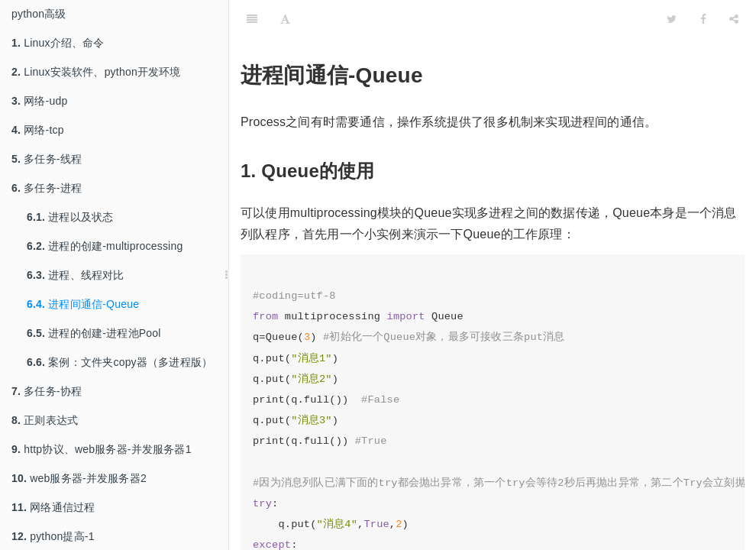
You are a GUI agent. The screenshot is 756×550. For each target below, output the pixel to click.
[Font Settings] (285, 19)
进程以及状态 (70, 217)
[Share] (734, 19)
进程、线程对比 (76, 275)
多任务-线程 (47, 159)
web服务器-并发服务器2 (79, 478)
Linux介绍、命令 (58, 43)
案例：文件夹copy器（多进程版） (120, 362)
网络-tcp (38, 130)
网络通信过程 (53, 507)
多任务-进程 (47, 188)
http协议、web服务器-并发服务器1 (102, 449)
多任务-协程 (47, 391)
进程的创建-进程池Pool (94, 333)
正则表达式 (45, 420)
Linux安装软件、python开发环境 (96, 72)
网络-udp (39, 101)
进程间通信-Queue (83, 304)
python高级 (39, 14)
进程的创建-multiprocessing (105, 246)
